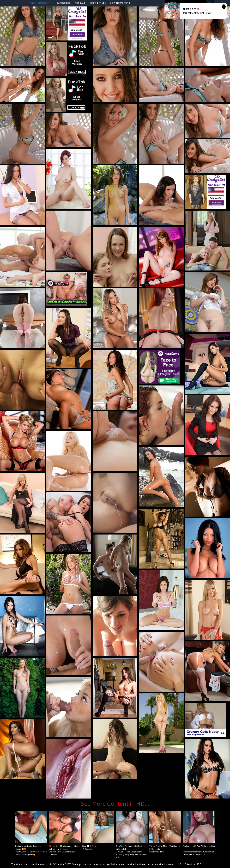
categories (64, 3)
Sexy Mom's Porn (120, 3)
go (210, 3)
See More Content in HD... (115, 803)
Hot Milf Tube (98, 3)
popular (80, 3)
